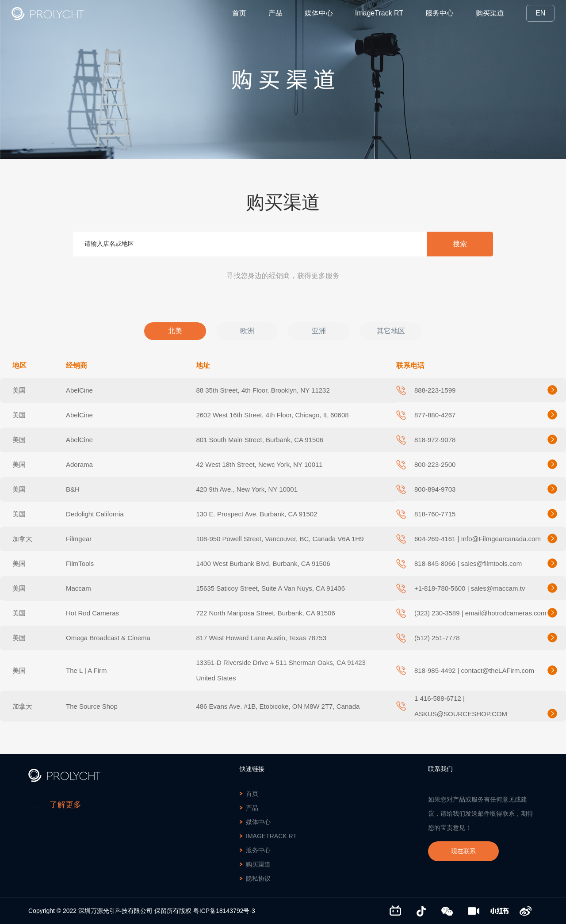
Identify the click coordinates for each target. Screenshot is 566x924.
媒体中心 (319, 13)
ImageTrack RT (379, 13)
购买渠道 (490, 13)
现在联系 (463, 851)
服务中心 (440, 13)
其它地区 (391, 331)
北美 (175, 331)
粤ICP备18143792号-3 (224, 911)
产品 (275, 13)
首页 (239, 13)
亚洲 (319, 331)
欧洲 (247, 331)
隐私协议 (258, 878)
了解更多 (65, 805)
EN (540, 13)
